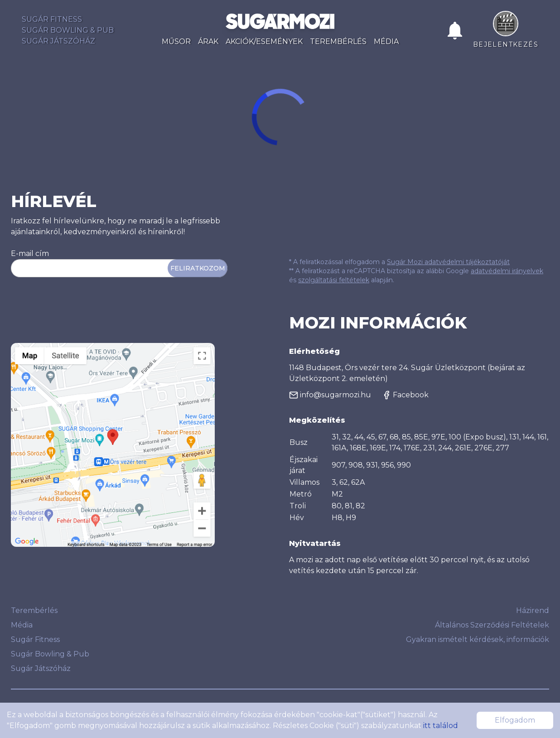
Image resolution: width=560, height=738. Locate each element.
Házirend (533, 610)
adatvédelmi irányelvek (507, 271)
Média (386, 41)
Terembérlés (338, 41)
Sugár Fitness (52, 19)
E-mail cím (30, 253)
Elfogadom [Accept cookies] (515, 720)
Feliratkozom (198, 268)
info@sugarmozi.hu (330, 395)
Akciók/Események (264, 41)
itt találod (441, 726)
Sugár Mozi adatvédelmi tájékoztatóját (448, 262)
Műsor (176, 41)
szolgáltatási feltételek (334, 280)
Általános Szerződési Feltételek (492, 625)
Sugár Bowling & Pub (68, 30)
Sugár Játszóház (58, 41)
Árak (208, 41)
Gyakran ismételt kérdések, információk (478, 639)
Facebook (405, 395)
